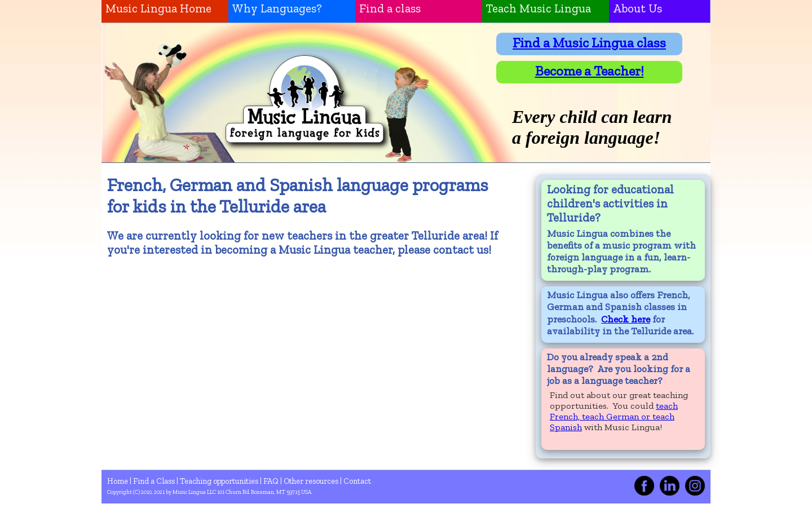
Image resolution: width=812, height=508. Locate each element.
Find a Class (155, 481)
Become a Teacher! (590, 71)
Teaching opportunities (220, 481)
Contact (357, 481)
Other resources (312, 481)
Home (118, 481)
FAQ (272, 481)
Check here (626, 319)
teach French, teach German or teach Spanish (614, 416)
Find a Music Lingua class (589, 43)
